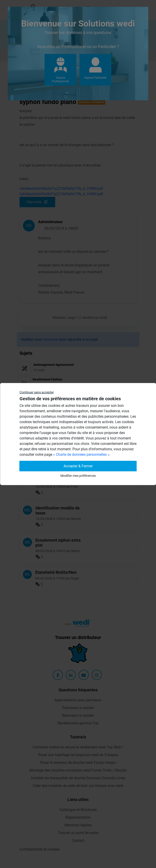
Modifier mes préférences (78, 476)
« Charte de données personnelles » (81, 454)
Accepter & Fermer (78, 466)
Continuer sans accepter (37, 392)
